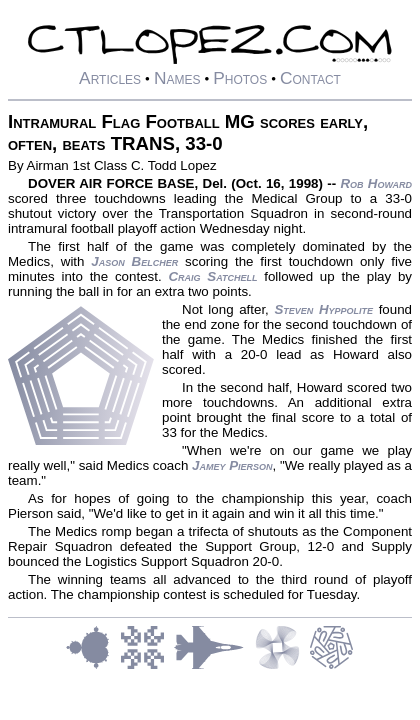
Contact (310, 78)
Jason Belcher (134, 261)
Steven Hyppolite (323, 309)
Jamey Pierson (232, 465)
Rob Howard (376, 183)
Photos (240, 78)
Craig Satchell (212, 276)
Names (177, 78)
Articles (110, 78)
